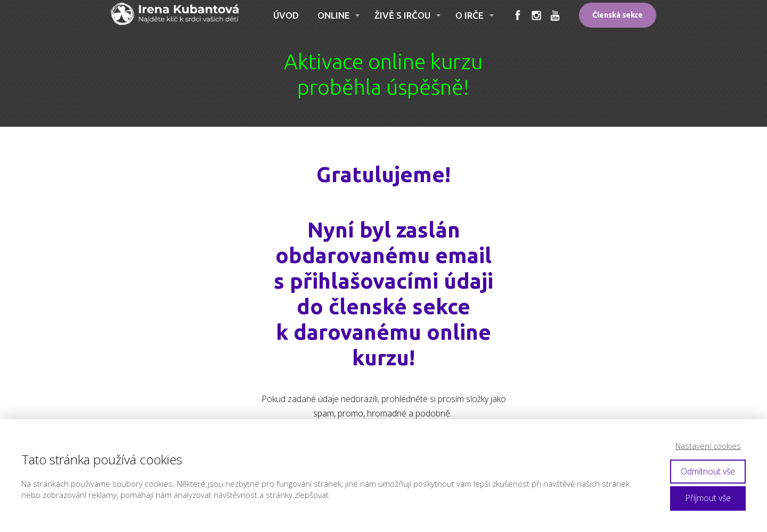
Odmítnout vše (708, 471)
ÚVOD (286, 15)
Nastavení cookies (708, 446)
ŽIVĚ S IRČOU (402, 15)
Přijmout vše (708, 498)
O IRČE (470, 15)
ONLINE (334, 15)
